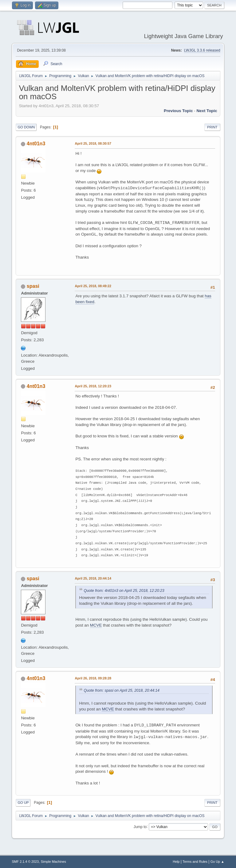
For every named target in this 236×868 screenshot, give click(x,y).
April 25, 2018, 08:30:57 (93, 143)
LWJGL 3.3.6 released (202, 50)
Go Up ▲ (217, 862)
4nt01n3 (36, 144)
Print (212, 127)
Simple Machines (53, 862)
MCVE (96, 625)
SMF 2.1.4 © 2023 (25, 862)
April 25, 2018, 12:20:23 (93, 386)
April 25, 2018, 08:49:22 (93, 286)
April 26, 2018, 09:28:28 (93, 678)
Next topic (207, 111)
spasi (33, 286)
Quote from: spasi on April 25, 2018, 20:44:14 (121, 690)
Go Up (23, 803)
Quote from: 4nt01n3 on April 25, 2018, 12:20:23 (124, 591)
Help (176, 862)
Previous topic (178, 111)
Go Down (26, 127)
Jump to (140, 827)
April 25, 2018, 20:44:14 (93, 578)
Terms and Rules (195, 862)
